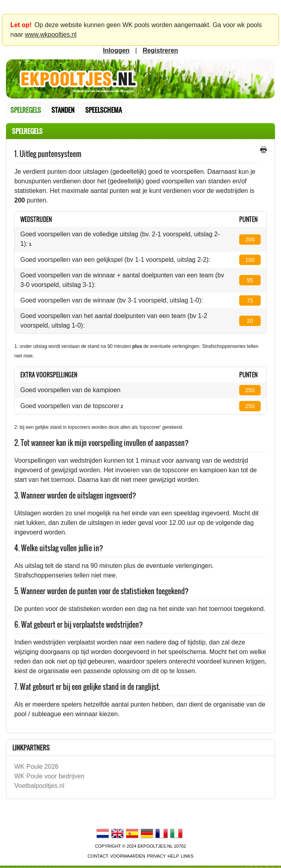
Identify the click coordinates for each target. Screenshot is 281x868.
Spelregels (26, 110)
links (187, 856)
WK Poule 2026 (36, 767)
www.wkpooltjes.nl (51, 34)
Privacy (156, 856)
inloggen (116, 50)
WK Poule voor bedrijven (49, 776)
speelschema (103, 110)
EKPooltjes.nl (155, 846)
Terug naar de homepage (140, 79)
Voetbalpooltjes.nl (39, 786)
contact (98, 856)
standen (63, 110)
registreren (160, 50)
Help (173, 856)
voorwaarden (128, 856)
